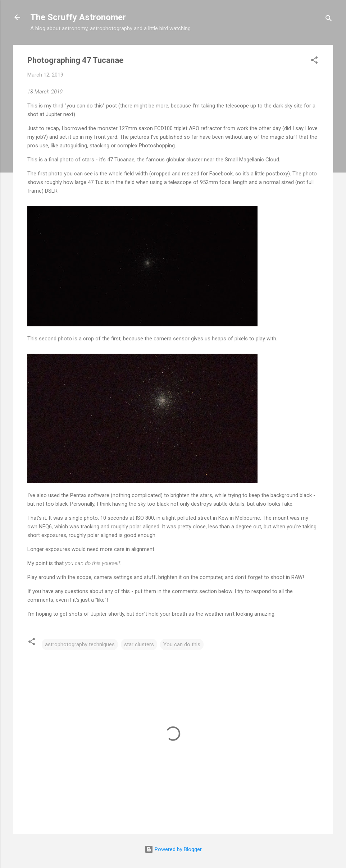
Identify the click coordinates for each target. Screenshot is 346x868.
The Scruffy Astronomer (78, 17)
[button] (314, 61)
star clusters (139, 644)
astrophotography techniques (80, 644)
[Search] (329, 20)
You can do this (182, 644)
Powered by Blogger (173, 849)
